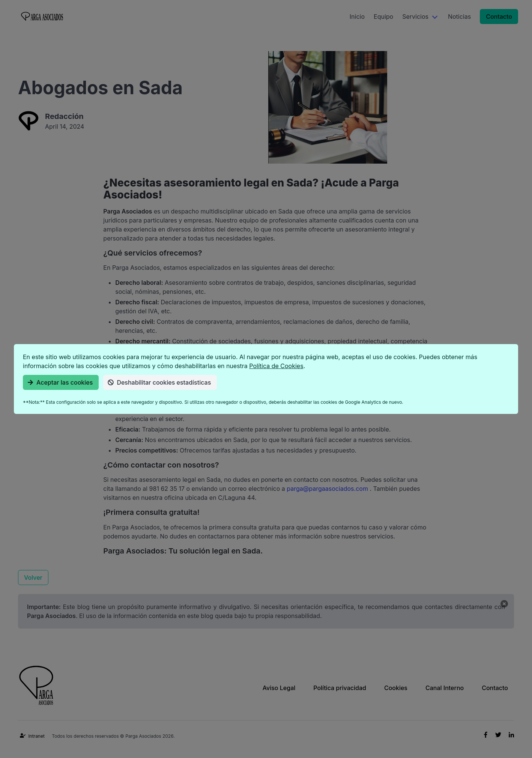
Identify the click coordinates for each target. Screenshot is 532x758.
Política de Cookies (276, 366)
